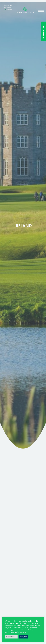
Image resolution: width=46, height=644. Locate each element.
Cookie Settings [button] (11, 637)
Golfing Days (25, 11)
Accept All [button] (23, 637)
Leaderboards (43, 31)
